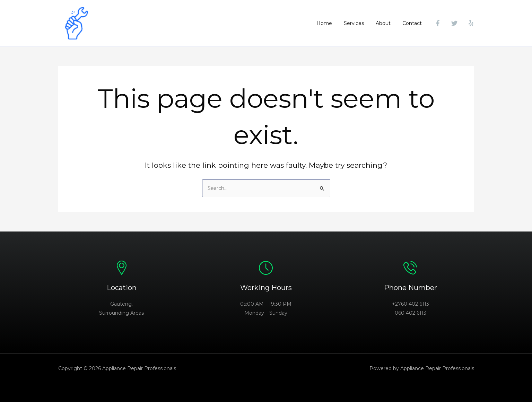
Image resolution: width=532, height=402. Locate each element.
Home (332, 23)
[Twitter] (454, 23)
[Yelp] (471, 23)
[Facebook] (438, 23)
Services (359, 23)
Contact (413, 23)
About (386, 23)
